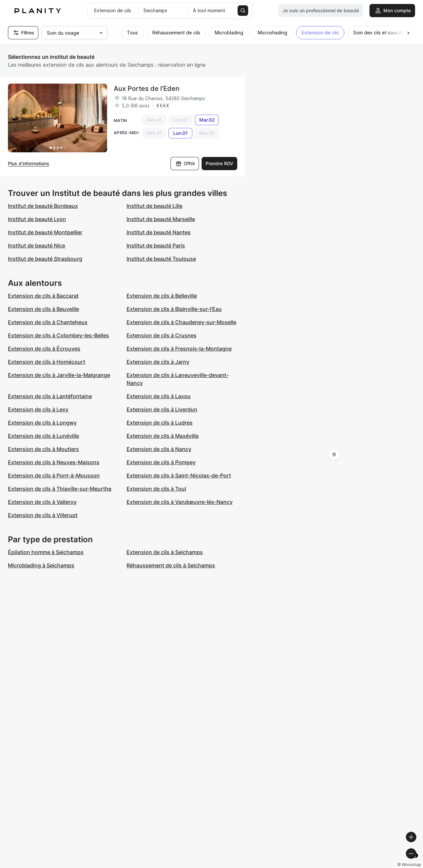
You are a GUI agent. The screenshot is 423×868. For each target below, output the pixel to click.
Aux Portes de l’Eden (147, 89)
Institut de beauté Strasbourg (45, 259)
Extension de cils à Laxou (159, 396)
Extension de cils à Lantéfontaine (50, 396)
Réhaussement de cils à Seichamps (171, 565)
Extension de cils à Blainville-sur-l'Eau (174, 309)
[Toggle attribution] (416, 862)
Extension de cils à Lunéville (43, 436)
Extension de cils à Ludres (160, 423)
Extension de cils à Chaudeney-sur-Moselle (181, 322)
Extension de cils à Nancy (159, 449)
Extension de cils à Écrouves (44, 349)
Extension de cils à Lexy (38, 409)
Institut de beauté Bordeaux (43, 206)
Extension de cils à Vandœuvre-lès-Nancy (180, 502)
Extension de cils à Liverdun (162, 409)
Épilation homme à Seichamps (46, 552)
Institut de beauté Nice (37, 245)
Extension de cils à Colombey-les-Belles (58, 335)
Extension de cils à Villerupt (43, 515)
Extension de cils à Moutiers (43, 449)
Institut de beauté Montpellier (45, 232)
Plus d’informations (29, 163)
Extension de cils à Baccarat (43, 296)
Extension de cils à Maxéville (163, 436)
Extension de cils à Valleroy (42, 502)
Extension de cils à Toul (156, 489)
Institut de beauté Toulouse (161, 259)
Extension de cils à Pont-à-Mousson (54, 475)
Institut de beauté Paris (156, 245)
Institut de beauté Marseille (161, 219)
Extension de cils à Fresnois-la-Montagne (179, 349)
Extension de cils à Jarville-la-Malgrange (59, 375)
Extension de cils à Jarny (158, 362)
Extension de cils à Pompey (161, 462)
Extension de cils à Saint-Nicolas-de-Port (179, 475)
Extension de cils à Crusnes (162, 335)
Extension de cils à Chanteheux (48, 322)
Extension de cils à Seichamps (165, 552)
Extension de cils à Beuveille (43, 309)
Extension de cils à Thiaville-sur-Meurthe (60, 489)
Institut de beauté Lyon (37, 219)
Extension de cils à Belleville (162, 296)
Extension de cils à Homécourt (47, 362)
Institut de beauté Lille (154, 206)
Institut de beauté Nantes (159, 232)
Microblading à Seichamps (41, 565)
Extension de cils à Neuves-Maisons (54, 462)
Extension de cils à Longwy (42, 423)
